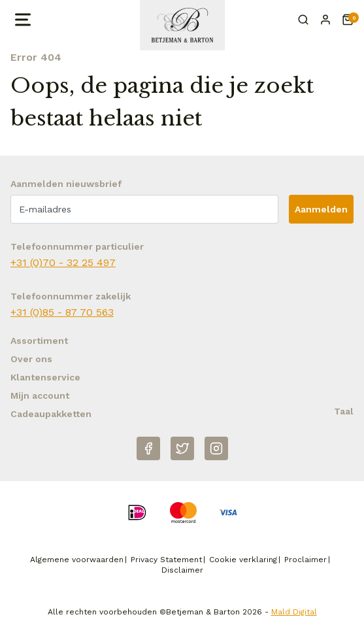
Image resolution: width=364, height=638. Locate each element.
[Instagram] (216, 448)
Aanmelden (321, 209)
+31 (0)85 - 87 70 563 (62, 312)
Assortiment (39, 341)
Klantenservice (45, 377)
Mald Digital (294, 612)
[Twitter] (182, 448)
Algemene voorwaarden (77, 560)
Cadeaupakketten (51, 414)
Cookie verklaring (243, 560)
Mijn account (40, 395)
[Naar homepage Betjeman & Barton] (182, 25)
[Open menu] (22, 20)
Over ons (31, 359)
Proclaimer (306, 560)
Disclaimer (182, 570)
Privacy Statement (166, 560)
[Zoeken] (303, 20)
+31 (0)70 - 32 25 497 (63, 262)
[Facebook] (148, 448)
